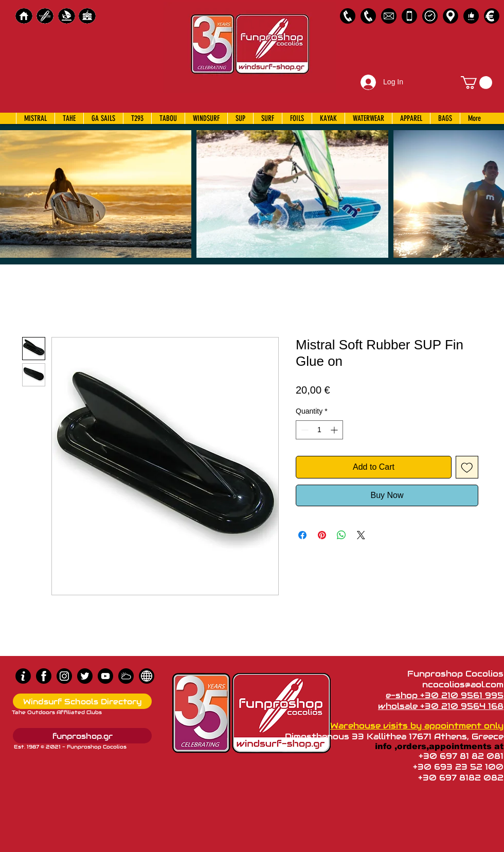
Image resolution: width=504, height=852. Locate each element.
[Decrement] (304, 430)
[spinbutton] (319, 430)
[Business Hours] (430, 16)
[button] (476, 83)
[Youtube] (105, 676)
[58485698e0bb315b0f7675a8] (389, 16)
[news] (147, 676)
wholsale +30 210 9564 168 (441, 706)
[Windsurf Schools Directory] (82, 701)
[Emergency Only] (409, 16)
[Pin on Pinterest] (322, 535)
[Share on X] (361, 535)
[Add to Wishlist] (467, 467)
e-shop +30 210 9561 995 (445, 695)
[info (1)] (23, 676)
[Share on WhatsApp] (341, 535)
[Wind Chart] (126, 676)
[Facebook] (44, 676)
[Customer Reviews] (471, 16)
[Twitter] (85, 676)
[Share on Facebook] (302, 535)
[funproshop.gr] (82, 736)
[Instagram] (64, 676)
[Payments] (492, 16)
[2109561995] (348, 16)
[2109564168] (368, 16)
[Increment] (335, 430)
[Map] (451, 16)
